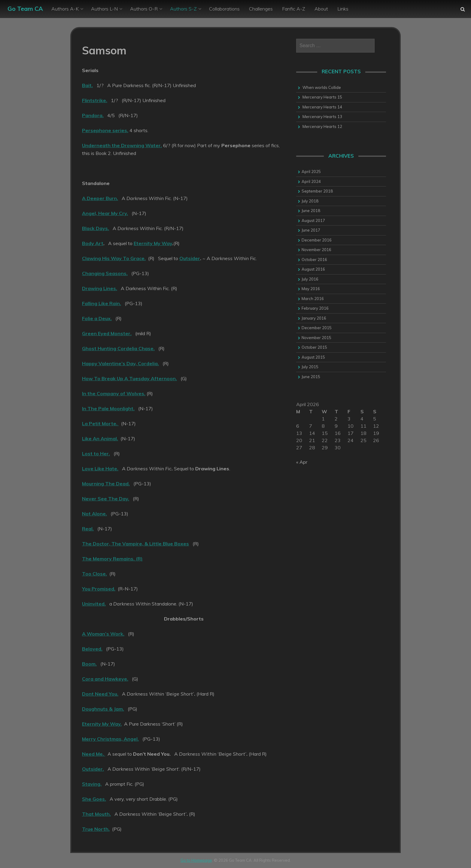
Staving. (92, 784)
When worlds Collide (322, 87)
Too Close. (94, 574)
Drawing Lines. (100, 288)
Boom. (89, 664)
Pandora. (93, 115)
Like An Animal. (100, 439)
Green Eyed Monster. (107, 333)
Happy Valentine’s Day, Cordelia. (120, 363)
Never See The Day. (106, 499)
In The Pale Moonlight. (108, 408)
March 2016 (313, 299)
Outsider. (93, 769)
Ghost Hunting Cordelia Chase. (118, 348)
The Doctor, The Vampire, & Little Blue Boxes (135, 544)
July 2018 (310, 201)
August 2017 (313, 220)
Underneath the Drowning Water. (122, 145)
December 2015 (317, 328)
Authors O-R (144, 9)
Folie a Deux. (97, 318)
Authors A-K (65, 9)
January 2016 (314, 318)
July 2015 (310, 367)
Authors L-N (104, 9)
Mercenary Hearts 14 (322, 107)
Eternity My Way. (102, 724)
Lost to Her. (96, 454)
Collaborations (224, 9)
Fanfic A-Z (294, 9)
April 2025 (311, 171)
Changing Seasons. (105, 273)
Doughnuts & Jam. (103, 709)
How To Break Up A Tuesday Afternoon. (129, 378)
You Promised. (99, 589)
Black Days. (96, 228)
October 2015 (314, 347)
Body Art (93, 243)
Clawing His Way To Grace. (114, 258)
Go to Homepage (196, 860)
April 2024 (311, 181)
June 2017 (311, 230)
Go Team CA (25, 9)
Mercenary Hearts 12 (322, 126)
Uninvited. (94, 604)
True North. (96, 829)
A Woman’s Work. (103, 634)
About (321, 9)
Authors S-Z (183, 9)
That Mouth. (96, 814)
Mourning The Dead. (106, 484)
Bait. (87, 85)
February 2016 (315, 308)
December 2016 (317, 240)
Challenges (261, 9)
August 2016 (313, 269)
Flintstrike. (95, 100)
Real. (88, 529)
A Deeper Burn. (100, 198)
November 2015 (316, 338)
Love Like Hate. (100, 469)
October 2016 (314, 259)
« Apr (302, 462)
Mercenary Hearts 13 (322, 117)
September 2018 (317, 191)
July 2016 (310, 279)
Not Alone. (94, 514)
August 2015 (313, 357)
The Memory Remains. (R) (112, 559)
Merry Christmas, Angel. (110, 739)
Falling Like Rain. (102, 303)
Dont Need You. (100, 694)
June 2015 (311, 377)
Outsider (190, 258)
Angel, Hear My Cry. (105, 213)
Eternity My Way (153, 243)
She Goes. (94, 799)
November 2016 (316, 250)
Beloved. (92, 649)
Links (343, 9)
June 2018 (311, 211)
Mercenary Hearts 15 (322, 97)
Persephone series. (105, 130)
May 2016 (311, 289)
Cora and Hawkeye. (105, 679)
